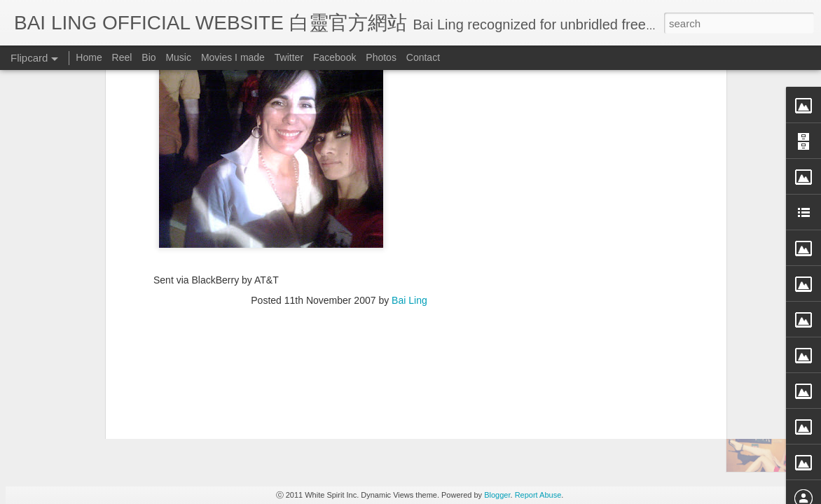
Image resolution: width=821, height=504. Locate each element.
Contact (423, 57)
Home (89, 57)
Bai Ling (409, 112)
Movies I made (233, 57)
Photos (381, 57)
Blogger (497, 495)
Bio (149, 57)
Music (178, 57)
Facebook (334, 57)
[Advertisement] (339, 202)
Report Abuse (538, 495)
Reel (122, 57)
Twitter (289, 57)
